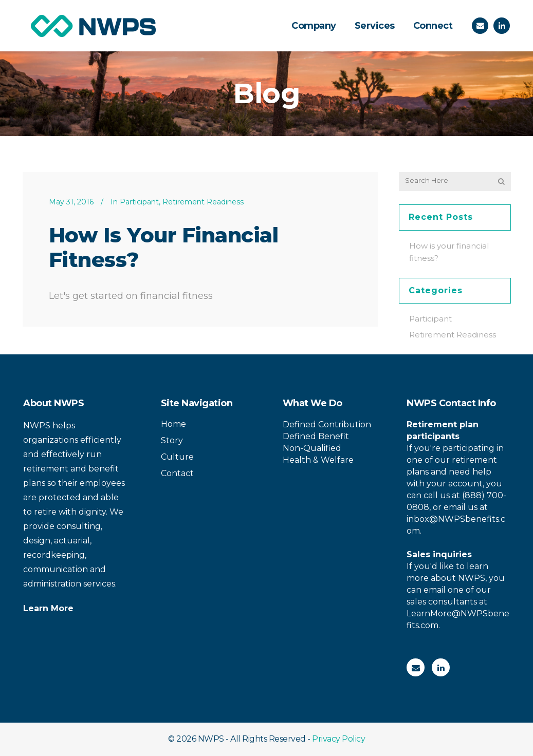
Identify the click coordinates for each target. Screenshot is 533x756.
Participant (139, 202)
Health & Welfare (318, 460)
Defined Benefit (316, 436)
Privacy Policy (338, 739)
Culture (177, 457)
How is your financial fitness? (164, 247)
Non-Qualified (312, 448)
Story (172, 440)
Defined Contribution (327, 424)
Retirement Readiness (203, 202)
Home (173, 424)
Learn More (48, 608)
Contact (177, 473)
